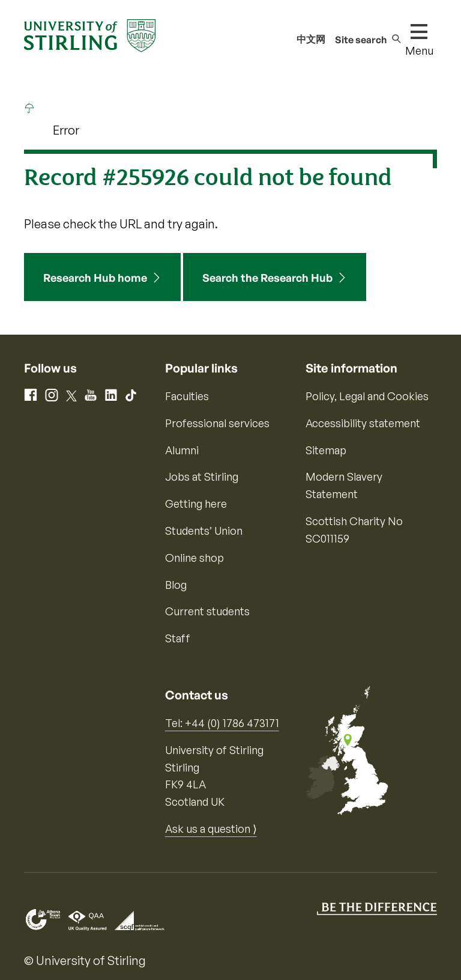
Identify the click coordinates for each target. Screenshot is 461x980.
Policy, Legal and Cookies (367, 396)
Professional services (217, 423)
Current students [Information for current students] (207, 611)
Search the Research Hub (267, 278)
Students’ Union (204, 531)
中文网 (311, 39)
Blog (176, 585)
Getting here (196, 504)
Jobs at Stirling (202, 476)
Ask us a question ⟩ (211, 829)
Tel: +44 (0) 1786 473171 (222, 723)
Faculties (187, 396)
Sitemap (326, 450)
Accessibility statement (363, 423)
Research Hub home (95, 278)
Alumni (182, 450)
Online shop (194, 558)
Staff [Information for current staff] (178, 638)
